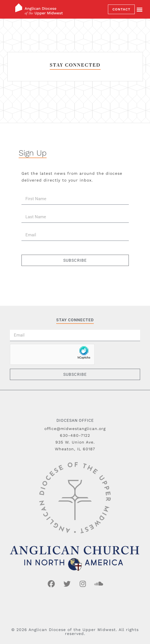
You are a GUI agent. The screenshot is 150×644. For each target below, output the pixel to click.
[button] (140, 9)
